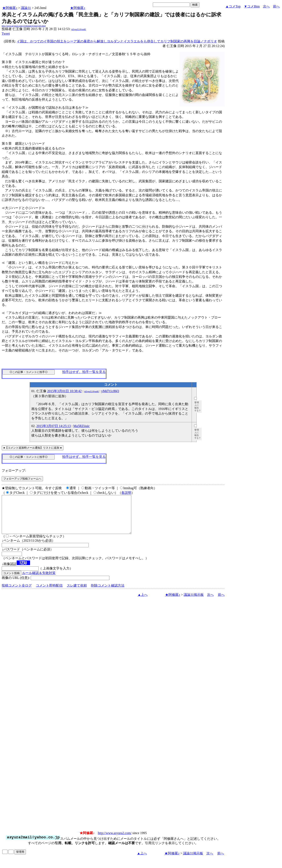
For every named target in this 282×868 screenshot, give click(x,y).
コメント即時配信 (49, 593)
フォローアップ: (14, 470)
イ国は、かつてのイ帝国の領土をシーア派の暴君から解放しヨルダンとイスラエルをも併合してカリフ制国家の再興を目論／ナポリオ (117, 41)
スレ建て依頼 (77, 593)
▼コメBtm (252, 6)
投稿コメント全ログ (17, 593)
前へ (276, 6)
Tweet (6, 34)
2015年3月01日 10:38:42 (64, 391)
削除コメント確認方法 (108, 593)
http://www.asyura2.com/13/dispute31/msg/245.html (24, 26)
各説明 (126, 493)
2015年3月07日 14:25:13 (54, 426)
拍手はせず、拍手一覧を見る (84, 372)
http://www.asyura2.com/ (115, 841)
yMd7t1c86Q (110, 391)
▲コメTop (233, 6)
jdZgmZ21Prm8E (79, 29)
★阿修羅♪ (10, 8)
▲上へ (143, 602)
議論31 (26, 8)
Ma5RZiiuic (81, 426)
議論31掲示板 (194, 602)
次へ (266, 6)
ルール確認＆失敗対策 (39, 580)
